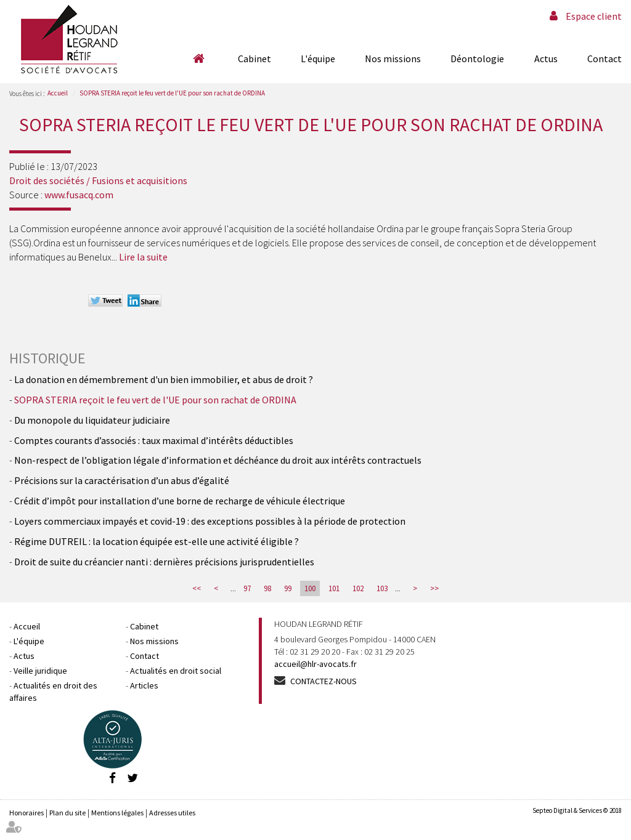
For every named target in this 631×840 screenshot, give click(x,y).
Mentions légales (117, 813)
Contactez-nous (324, 681)
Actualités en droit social (176, 671)
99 (288, 588)
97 (247, 588)
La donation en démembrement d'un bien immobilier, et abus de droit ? (164, 379)
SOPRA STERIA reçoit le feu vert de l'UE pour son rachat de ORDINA (172, 93)
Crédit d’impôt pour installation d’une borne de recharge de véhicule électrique (180, 501)
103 (382, 588)
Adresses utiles (172, 813)
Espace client (594, 16)
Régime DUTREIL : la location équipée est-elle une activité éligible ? (157, 541)
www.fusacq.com (79, 195)
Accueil (198, 59)
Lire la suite (143, 257)
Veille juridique (40, 671)
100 (310, 588)
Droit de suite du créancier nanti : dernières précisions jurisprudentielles (164, 562)
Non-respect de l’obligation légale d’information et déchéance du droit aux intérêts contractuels (218, 460)
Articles (144, 685)
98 (267, 588)
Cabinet (254, 59)
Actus (546, 59)
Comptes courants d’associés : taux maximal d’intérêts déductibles (154, 440)
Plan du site (67, 813)
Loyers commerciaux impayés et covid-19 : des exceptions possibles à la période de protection (210, 521)
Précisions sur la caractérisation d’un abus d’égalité (122, 480)
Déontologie (477, 59)
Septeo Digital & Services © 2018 (577, 810)
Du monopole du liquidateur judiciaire (92, 420)
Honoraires (26, 813)
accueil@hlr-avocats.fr (315, 664)
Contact (605, 59)
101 (334, 588)
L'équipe (318, 59)
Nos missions (393, 59)
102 (358, 588)
